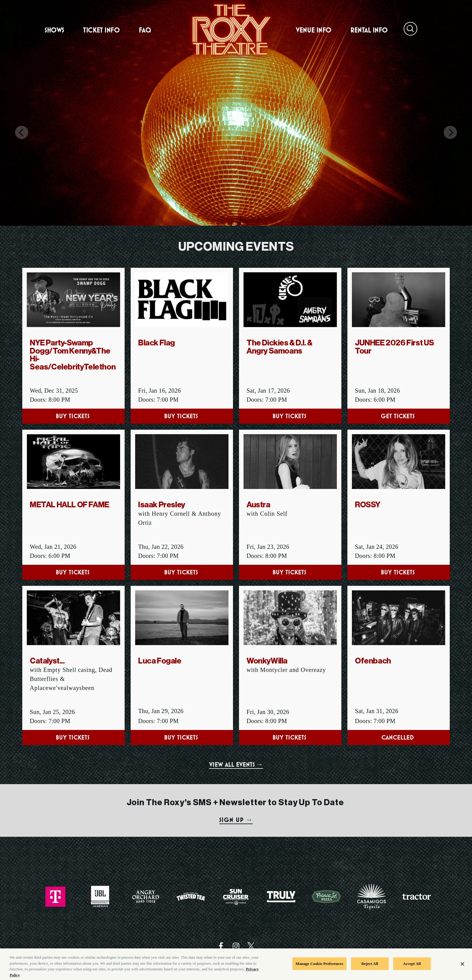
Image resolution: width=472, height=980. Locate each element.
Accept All (412, 966)
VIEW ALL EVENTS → (236, 764)
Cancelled (399, 737)
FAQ (145, 30)
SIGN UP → (236, 820)
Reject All (370, 966)
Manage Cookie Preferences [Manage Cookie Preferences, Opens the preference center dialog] (319, 966)
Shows (54, 30)
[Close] (462, 967)
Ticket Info (101, 30)
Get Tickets (399, 416)
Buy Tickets (73, 416)
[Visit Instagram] (236, 946)
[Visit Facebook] (221, 946)
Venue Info (314, 30)
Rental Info (369, 30)
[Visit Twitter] (251, 946)
